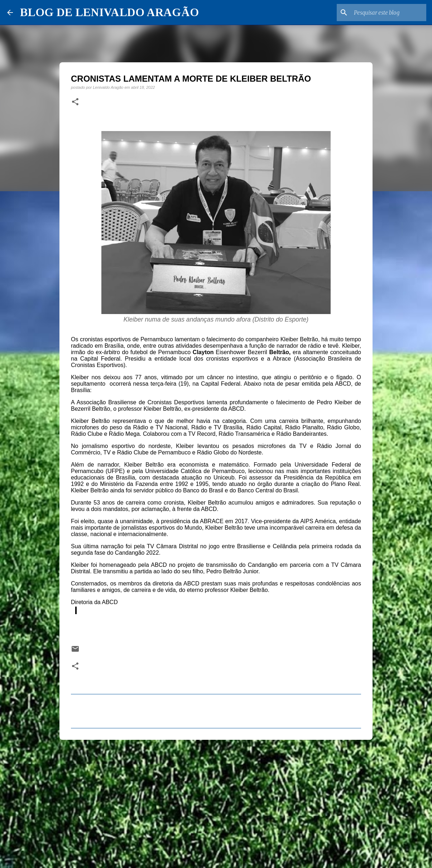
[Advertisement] (216, 801)
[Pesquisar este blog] (389, 13)
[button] (75, 102)
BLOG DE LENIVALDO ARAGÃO (109, 12)
